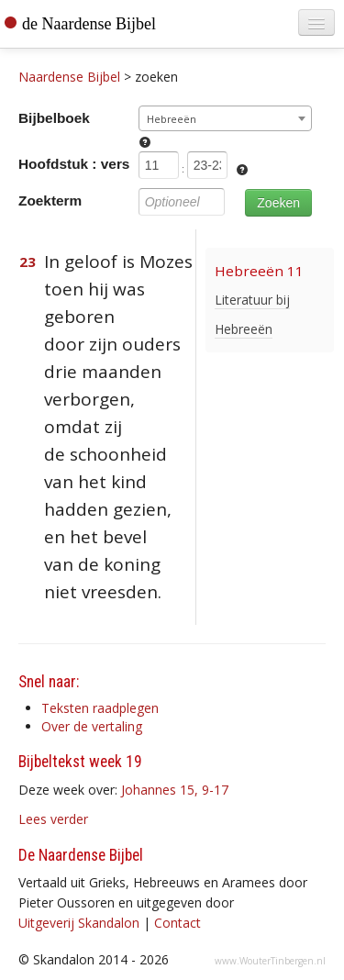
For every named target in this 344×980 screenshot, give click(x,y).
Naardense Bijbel (69, 77)
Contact (178, 923)
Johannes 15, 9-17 (175, 790)
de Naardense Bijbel (89, 24)
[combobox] (225, 118)
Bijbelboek (54, 118)
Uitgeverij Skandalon (79, 923)
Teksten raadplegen (100, 708)
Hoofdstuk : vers (74, 164)
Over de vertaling (92, 726)
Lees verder (53, 819)
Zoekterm (50, 200)
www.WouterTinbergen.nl (270, 961)
